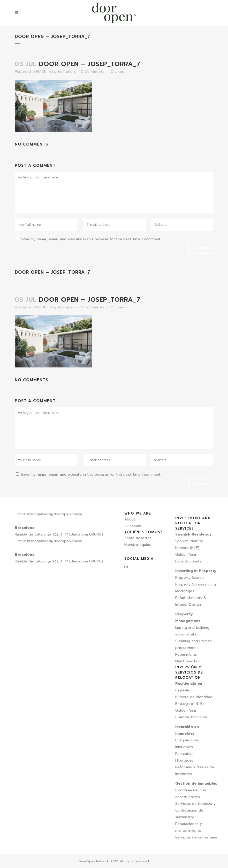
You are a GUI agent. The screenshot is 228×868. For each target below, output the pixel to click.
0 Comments (93, 72)
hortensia (67, 72)
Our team (133, 526)
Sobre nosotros (138, 538)
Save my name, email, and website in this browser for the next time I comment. (91, 239)
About (130, 519)
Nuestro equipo (138, 545)
